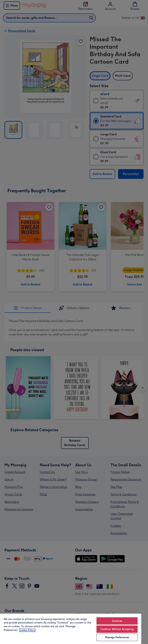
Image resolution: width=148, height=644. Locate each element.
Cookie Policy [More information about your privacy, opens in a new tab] (27, 630)
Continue (117, 621)
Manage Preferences (117, 637)
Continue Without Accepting (117, 629)
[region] (71, 629)
